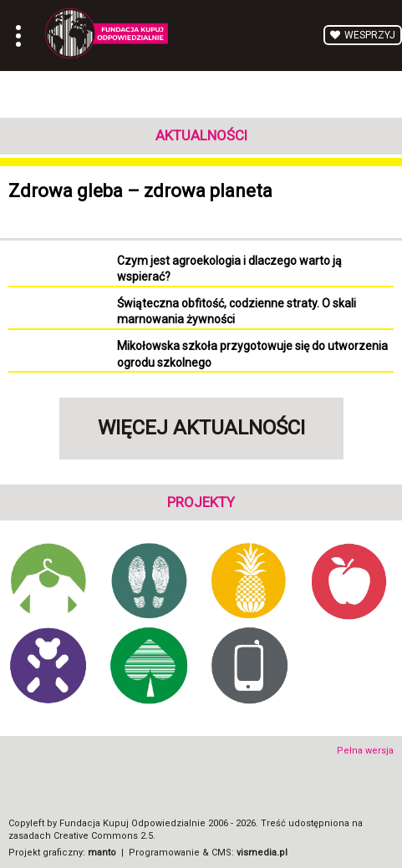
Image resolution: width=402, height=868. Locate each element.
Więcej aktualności (201, 428)
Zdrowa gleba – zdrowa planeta (140, 191)
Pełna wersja (365, 751)
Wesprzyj (370, 35)
